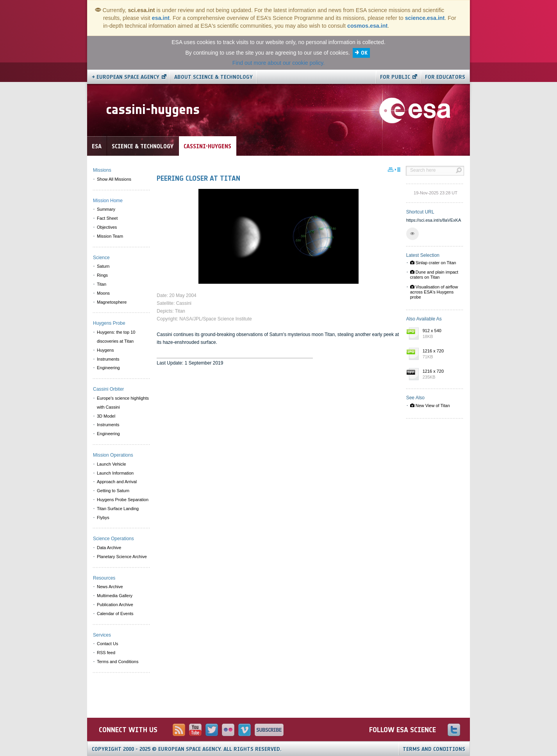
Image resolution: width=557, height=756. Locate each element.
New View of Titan (430, 406)
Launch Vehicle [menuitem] (112, 464)
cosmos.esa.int (367, 26)
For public (395, 77)
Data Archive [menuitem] (109, 548)
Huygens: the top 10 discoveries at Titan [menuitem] (116, 337)
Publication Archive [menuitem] (115, 605)
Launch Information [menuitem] (115, 473)
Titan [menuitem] (102, 284)
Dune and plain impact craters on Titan (434, 275)
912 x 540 (441, 334)
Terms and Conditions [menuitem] (118, 662)
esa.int (161, 18)
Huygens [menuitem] (105, 350)
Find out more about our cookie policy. (278, 63)
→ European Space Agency (126, 77)
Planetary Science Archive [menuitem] (122, 557)
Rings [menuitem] (102, 275)
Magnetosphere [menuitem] (112, 302)
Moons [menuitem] (103, 293)
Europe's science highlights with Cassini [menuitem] (123, 403)
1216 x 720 (441, 354)
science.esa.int (425, 18)
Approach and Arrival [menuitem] (117, 482)
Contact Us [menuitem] (107, 644)
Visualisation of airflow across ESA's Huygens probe (434, 292)
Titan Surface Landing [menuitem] (118, 509)
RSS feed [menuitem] (106, 653)
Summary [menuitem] (106, 209)
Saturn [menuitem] (103, 266)
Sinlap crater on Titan (433, 263)
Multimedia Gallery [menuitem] (115, 596)
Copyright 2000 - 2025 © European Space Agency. (187, 749)
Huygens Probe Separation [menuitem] (123, 500)
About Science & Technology (213, 77)
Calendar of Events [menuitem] (115, 614)
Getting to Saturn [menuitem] (113, 491)
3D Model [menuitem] (106, 416)
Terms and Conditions (434, 749)
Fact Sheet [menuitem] (107, 218)
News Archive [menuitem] (110, 587)
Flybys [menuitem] (103, 518)
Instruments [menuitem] (108, 359)
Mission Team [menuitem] (110, 236)
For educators (445, 77)
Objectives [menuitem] (107, 227)
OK (364, 53)
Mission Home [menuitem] (108, 201)
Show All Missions (114, 179)
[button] (412, 234)
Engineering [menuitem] (108, 368)
